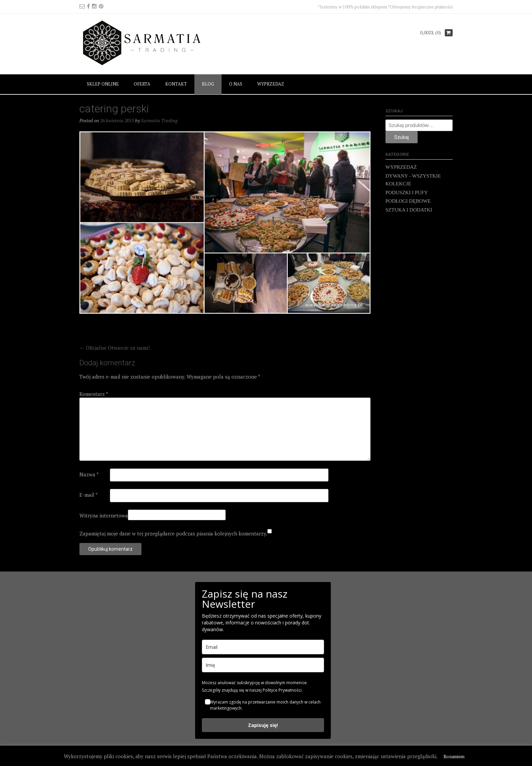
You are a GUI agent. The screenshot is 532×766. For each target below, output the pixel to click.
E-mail (89, 495)
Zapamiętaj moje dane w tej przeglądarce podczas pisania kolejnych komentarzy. (173, 533)
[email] (263, 647)
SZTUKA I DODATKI (409, 210)
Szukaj (402, 137)
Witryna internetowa (104, 515)
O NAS (236, 84)
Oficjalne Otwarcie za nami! (115, 348)
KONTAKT (176, 84)
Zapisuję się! (263, 725)
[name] (263, 665)
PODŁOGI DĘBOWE (408, 201)
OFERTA (142, 84)
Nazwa (89, 474)
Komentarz (94, 394)
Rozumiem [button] (454, 756)
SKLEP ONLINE (103, 84)
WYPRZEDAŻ (271, 84)
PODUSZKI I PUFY (407, 193)
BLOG (208, 84)
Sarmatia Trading (159, 120)
